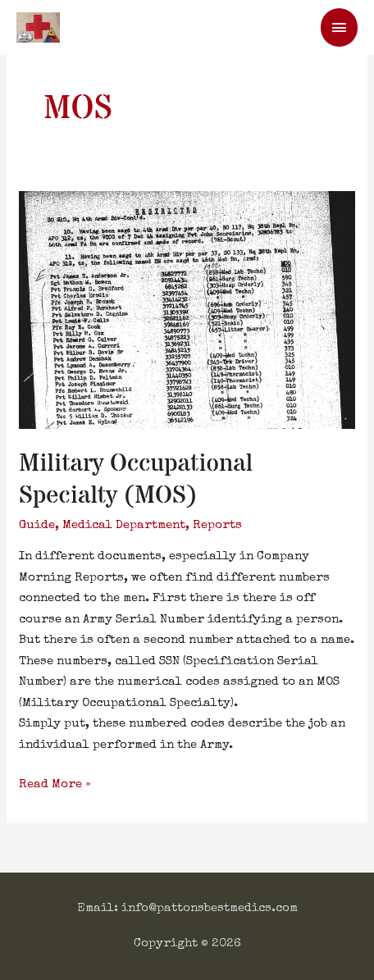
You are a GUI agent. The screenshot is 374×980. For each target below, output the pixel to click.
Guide (37, 525)
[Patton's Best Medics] (38, 27)
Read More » (55, 782)
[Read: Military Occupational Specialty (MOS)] (187, 309)
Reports (217, 525)
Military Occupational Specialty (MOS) (136, 480)
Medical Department (124, 525)
